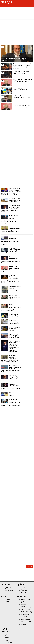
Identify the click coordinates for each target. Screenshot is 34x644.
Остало (7, 641)
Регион (7, 601)
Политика (23, 587)
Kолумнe (21, 597)
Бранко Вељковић (26, 608)
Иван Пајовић (25, 614)
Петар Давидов (25, 609)
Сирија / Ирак (9, 634)
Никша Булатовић (26, 621)
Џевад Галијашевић (26, 613)
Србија (20, 584)
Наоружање (8, 642)
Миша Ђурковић (25, 599)
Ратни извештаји (7, 630)
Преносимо (24, 625)
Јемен (7, 636)
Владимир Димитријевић (25, 605)
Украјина (8, 637)
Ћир (29, 5)
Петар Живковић (26, 618)
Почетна (6, 584)
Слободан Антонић (26, 623)
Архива (30, 567)
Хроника (23, 592)
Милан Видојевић (26, 619)
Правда (7, 2)
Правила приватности (9, 590)
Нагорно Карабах (10, 639)
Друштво (23, 589)
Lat (32, 5)
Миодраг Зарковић (26, 611)
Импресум (8, 587)
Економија (24, 591)
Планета (7, 599)
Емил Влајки (24, 616)
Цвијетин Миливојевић (25, 602)
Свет (4, 597)
